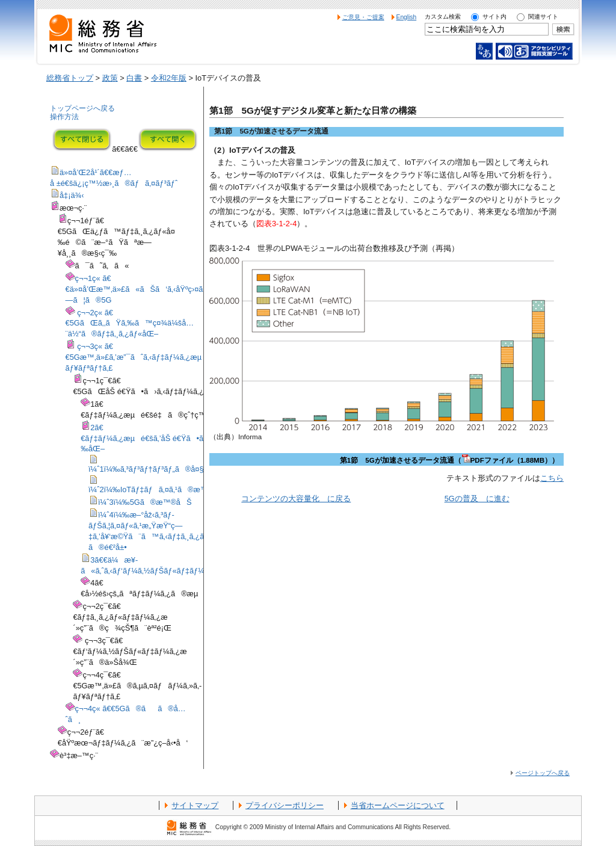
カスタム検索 (443, 17)
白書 (134, 78)
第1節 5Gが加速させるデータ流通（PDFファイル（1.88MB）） (449, 460)
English (407, 17)
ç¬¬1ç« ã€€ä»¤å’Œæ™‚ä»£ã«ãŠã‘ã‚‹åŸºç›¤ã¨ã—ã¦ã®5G (144, 289)
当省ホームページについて (398, 805)
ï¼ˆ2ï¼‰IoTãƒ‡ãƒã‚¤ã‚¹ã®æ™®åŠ (159, 489)
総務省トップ (70, 78)
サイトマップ (195, 805)
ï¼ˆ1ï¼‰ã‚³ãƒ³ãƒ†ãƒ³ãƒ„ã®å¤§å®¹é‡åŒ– (168, 469)
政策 (110, 78)
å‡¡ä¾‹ (72, 195)
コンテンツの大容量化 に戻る (296, 499)
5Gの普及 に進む (477, 499)
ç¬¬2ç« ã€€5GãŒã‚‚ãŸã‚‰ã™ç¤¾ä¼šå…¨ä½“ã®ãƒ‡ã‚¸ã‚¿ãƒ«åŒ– (130, 323)
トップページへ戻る (82, 108)
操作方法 (64, 117)
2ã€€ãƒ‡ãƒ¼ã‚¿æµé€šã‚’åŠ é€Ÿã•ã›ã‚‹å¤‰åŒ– (155, 438)
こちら (552, 478)
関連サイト (543, 17)
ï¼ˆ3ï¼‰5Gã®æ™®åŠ (145, 502)
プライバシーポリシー (285, 805)
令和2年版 (169, 78)
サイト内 (494, 17)
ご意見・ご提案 (363, 17)
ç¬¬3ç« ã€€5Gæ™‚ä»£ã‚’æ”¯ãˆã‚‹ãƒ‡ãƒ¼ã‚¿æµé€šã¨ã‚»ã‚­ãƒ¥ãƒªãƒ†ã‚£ (159, 357)
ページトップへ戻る (543, 773)
